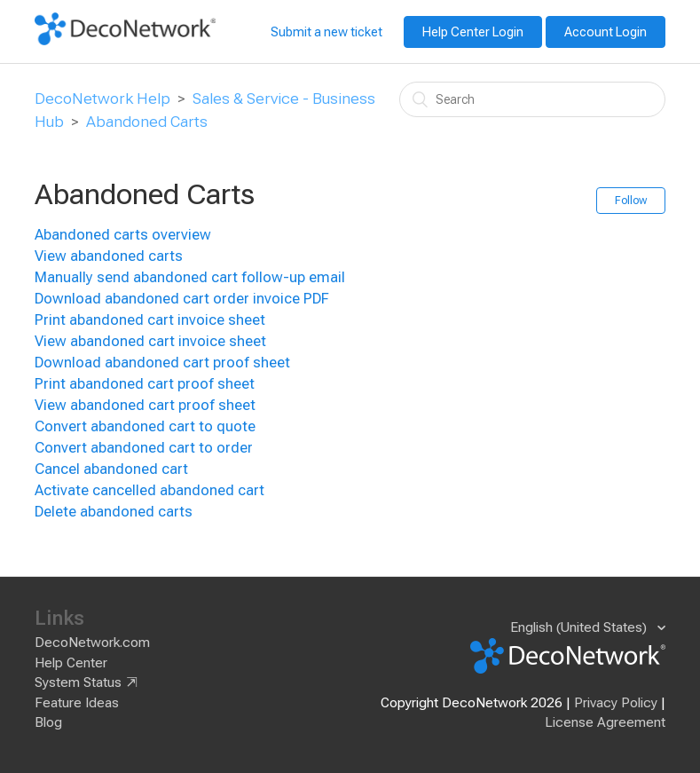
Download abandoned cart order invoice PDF (182, 299)
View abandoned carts (109, 256)
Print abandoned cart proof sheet (145, 384)
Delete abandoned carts (114, 512)
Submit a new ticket (326, 32)
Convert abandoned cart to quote (145, 426)
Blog (48, 722)
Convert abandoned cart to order (144, 448)
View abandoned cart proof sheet (145, 405)
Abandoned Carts (147, 122)
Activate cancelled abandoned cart (149, 490)
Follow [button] (631, 201)
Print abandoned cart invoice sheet (150, 320)
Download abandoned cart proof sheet (162, 363)
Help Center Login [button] (473, 32)
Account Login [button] (606, 32)
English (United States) (580, 627)
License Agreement (605, 722)
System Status (78, 682)
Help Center (71, 663)
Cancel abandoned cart (111, 469)
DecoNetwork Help (102, 99)
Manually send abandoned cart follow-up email (190, 277)
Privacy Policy (616, 703)
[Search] (532, 99)
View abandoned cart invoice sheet (150, 341)
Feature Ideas (77, 703)
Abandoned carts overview (123, 235)
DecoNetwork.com (92, 643)
